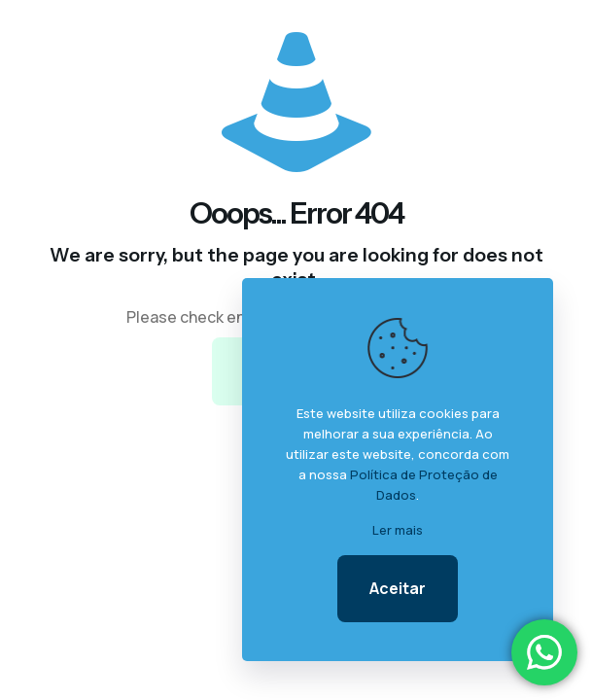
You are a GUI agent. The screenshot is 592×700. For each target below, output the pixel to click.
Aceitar (398, 588)
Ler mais (398, 530)
